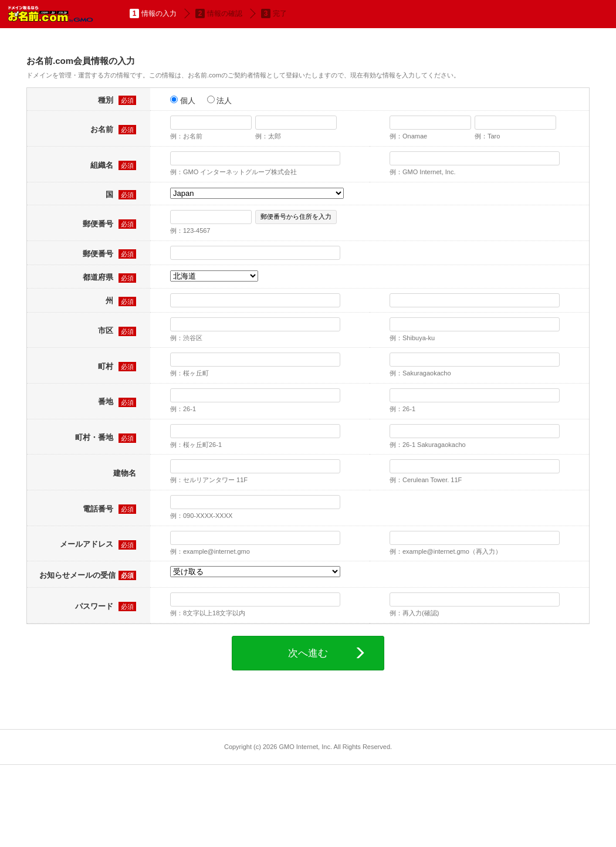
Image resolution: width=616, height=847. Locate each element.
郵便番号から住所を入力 (296, 216)
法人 (220, 100)
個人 (183, 100)
